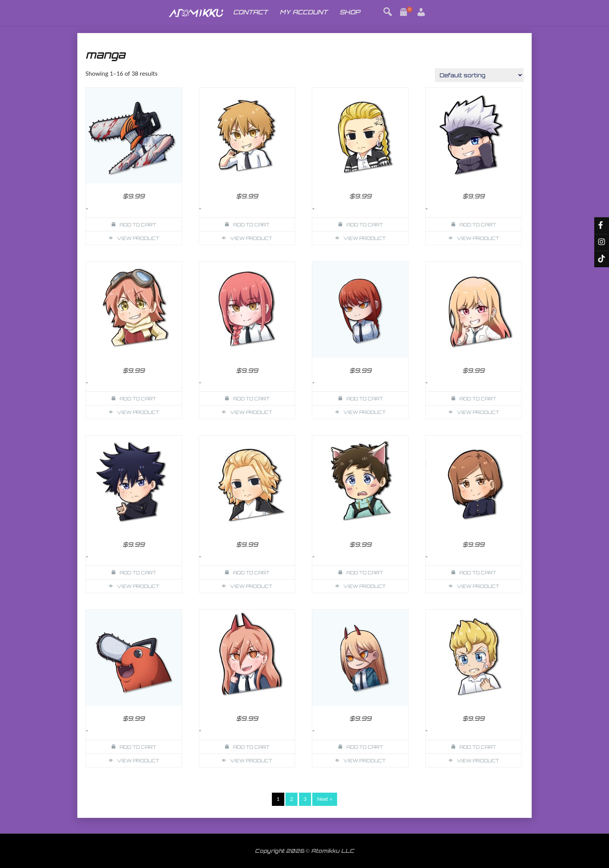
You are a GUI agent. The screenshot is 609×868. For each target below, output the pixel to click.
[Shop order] (479, 75)
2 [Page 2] (292, 799)
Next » (325, 799)
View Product (138, 238)
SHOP (350, 12)
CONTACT (250, 12)
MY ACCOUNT (304, 12)
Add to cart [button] (138, 225)
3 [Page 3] (305, 799)
